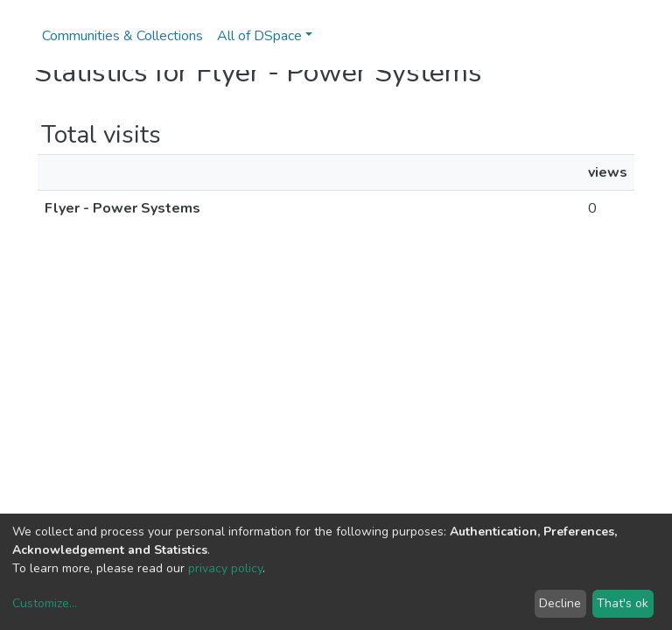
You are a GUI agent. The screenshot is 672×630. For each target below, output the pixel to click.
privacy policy (225, 568)
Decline (560, 603)
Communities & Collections (122, 36)
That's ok (623, 603)
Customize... (45, 603)
